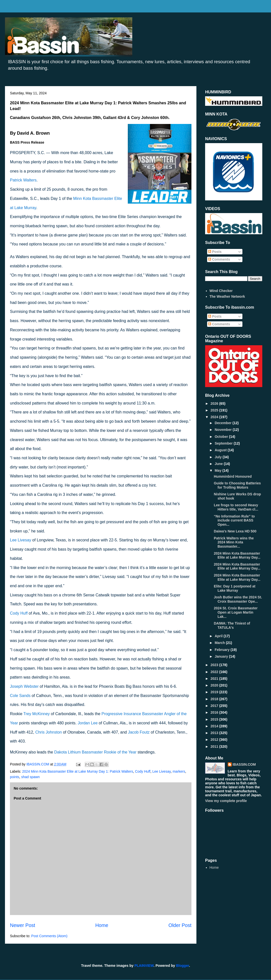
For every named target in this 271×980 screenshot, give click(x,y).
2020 (215, 685)
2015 (215, 719)
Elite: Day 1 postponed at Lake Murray (235, 588)
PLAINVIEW (144, 966)
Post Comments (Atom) (49, 936)
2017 (215, 706)
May (218, 470)
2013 (215, 733)
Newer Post (23, 925)
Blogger (182, 966)
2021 (215, 679)
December (224, 423)
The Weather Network (227, 296)
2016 (215, 712)
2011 (215, 747)
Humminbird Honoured (233, 476)
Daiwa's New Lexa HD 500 (235, 531)
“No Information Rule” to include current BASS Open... (234, 520)
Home (102, 925)
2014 (215, 726)
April (219, 636)
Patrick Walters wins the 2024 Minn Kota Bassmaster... (234, 542)
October (222, 437)
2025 (215, 410)
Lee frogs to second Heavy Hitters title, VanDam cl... (236, 507)
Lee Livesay (162, 771)
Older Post (180, 925)
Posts (215, 252)
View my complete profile (226, 801)
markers (179, 771)
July (219, 457)
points (15, 777)
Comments (219, 259)
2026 (215, 404)
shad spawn (30, 777)
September (224, 443)
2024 (215, 417)
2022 (215, 672)
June (219, 464)
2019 (215, 692)
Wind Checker (221, 291)
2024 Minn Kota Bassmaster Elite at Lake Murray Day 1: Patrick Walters (78, 771)
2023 (215, 665)
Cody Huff (143, 771)
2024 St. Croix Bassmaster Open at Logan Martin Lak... (236, 612)
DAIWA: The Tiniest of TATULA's (232, 625)
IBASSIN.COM (38, 764)
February (223, 650)
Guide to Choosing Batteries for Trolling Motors (237, 485)
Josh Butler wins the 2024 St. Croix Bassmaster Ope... (238, 599)
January (222, 656)
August (221, 450)
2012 (215, 740)
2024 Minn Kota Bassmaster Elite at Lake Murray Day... (237, 555)
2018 (215, 699)
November (224, 430)
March (220, 643)
